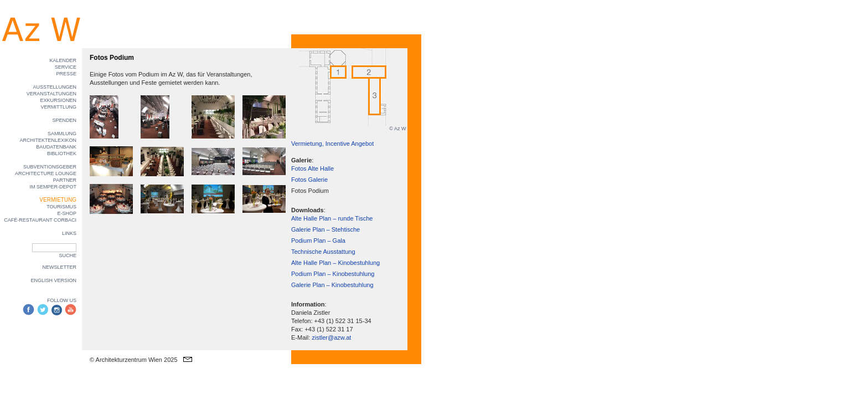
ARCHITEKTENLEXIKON (48, 140)
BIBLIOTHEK (62, 154)
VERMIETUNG (58, 200)
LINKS (69, 233)
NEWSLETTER (59, 267)
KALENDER (63, 60)
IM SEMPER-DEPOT (53, 187)
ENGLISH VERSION (53, 280)
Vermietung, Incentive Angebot (332, 144)
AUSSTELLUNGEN (55, 87)
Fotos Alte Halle (312, 168)
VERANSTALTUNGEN (51, 94)
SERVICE (66, 67)
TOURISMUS (61, 207)
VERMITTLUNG (58, 107)
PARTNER (65, 180)
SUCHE (68, 255)
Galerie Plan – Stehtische (325, 229)
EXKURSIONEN (58, 100)
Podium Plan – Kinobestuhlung (333, 274)
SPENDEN (64, 120)
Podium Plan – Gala (318, 241)
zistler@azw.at (331, 337)
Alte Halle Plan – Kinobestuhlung (335, 263)
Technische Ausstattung (323, 252)
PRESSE (66, 74)
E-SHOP (67, 213)
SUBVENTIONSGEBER (50, 167)
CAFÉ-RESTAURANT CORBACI (40, 220)
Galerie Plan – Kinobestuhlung (332, 285)
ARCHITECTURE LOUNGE (46, 173)
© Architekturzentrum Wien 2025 (134, 360)
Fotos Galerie (309, 180)
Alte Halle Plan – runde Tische (332, 218)
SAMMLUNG (62, 134)
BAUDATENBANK (56, 147)
